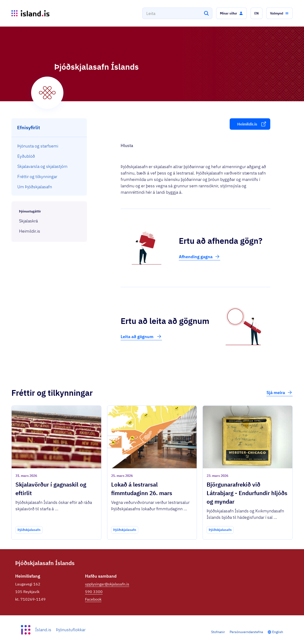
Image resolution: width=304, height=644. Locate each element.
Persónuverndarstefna (246, 632)
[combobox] (177, 13)
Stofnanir (218, 632)
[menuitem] (49, 146)
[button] (231, 13)
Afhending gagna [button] (199, 257)
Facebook (93, 599)
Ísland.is (43, 630)
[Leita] (206, 13)
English (278, 632)
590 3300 (94, 592)
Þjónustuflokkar (71, 630)
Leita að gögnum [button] (141, 336)
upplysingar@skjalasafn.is (107, 584)
